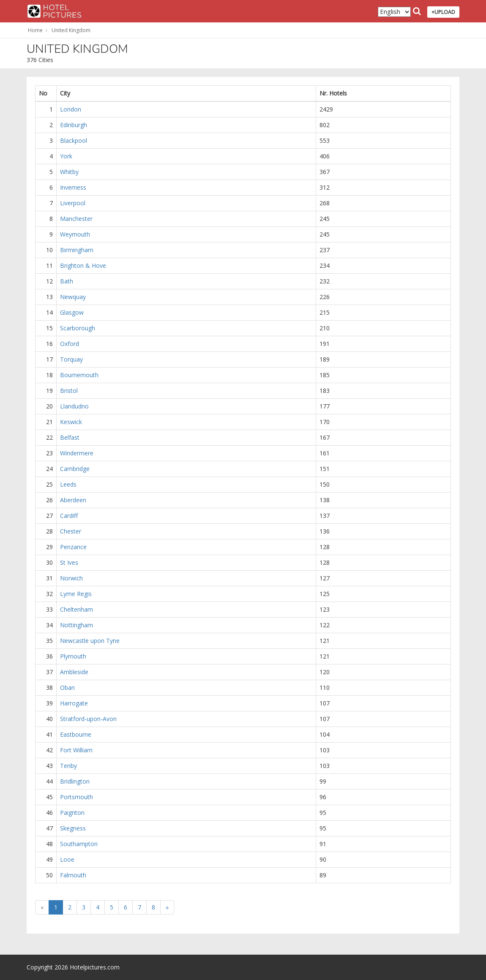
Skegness (73, 828)
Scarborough (78, 328)
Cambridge (75, 469)
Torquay (71, 359)
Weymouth (75, 234)
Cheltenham (76, 609)
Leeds (68, 484)
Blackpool (74, 140)
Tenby (68, 766)
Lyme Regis (76, 594)
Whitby (69, 172)
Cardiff (69, 516)
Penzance (73, 547)
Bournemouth (79, 375)
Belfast (70, 437)
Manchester (76, 219)
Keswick (71, 422)
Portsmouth (76, 797)
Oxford (70, 344)
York (66, 156)
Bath (67, 281)
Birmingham (77, 250)
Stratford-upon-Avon (88, 719)
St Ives (69, 562)
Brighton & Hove (83, 265)
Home (35, 30)
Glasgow (72, 312)
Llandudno (74, 406)
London (71, 109)
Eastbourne (76, 734)
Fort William (76, 750)
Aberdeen (73, 500)
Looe (67, 859)
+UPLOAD (443, 12)
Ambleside (74, 672)
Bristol (69, 391)
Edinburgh (74, 125)
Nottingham (76, 625)
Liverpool (73, 203)
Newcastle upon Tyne (90, 641)
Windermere (77, 453)
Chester (71, 531)
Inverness (73, 187)
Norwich (71, 578)
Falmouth (73, 875)
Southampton (79, 844)
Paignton (72, 813)
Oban (67, 687)
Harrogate (74, 703)
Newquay (73, 297)
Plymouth (73, 656)
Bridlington (75, 781)
